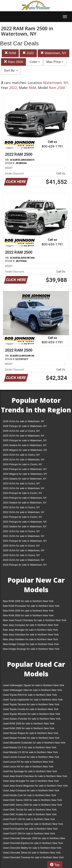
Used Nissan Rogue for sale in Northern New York (31, 733)
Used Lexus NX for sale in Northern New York (28, 767)
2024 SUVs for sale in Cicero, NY (21, 455)
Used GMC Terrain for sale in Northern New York (30, 810)
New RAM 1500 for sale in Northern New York (28, 601)
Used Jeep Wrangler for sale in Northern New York (31, 781)
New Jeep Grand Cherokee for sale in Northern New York (35, 620)
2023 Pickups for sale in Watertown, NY (25, 498)
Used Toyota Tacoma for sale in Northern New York (31, 704)
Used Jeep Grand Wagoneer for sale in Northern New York (35, 786)
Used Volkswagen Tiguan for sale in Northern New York (34, 685)
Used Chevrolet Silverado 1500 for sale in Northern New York (34, 839)
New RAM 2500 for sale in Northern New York (28, 611)
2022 (28, 53)
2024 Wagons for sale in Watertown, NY (25, 474)
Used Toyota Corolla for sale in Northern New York (31, 709)
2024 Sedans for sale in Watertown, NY (25, 479)
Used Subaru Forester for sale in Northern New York (32, 719)
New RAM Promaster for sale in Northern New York (31, 606)
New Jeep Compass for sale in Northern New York (31, 625)
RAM (10, 53)
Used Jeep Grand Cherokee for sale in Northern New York (35, 776)
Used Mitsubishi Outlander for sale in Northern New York (34, 743)
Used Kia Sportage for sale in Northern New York (30, 771)
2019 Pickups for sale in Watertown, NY (25, 565)
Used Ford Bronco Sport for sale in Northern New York (33, 824)
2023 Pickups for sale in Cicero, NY (22, 493)
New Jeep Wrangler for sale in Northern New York (30, 630)
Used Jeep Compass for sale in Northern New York (31, 790)
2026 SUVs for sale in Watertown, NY (24, 421)
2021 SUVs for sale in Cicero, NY (21, 531)
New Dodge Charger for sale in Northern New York (31, 644)
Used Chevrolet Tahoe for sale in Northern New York (32, 853)
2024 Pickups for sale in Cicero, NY (22, 464)
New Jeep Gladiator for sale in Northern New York (30, 639)
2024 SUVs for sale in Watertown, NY (24, 460)
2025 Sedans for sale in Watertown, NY (25, 445)
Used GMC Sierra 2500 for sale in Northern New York (32, 805)
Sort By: (11, 70)
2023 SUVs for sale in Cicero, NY (21, 483)
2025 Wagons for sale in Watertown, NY (25, 450)
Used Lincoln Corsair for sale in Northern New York (31, 757)
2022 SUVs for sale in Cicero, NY (21, 507)
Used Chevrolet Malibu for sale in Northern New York (32, 848)
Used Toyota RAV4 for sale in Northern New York (30, 695)
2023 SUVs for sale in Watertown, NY (24, 488)
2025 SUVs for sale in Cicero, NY (21, 431)
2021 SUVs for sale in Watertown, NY (24, 536)
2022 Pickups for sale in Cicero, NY (22, 517)
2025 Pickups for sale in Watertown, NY (25, 440)
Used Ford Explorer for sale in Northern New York (30, 829)
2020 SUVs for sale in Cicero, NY (21, 546)
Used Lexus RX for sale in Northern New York (28, 762)
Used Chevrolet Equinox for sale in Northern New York (33, 843)
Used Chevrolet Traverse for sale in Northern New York (33, 857)
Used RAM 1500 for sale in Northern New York (29, 723)
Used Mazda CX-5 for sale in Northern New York (30, 747)
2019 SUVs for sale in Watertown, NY (24, 560)
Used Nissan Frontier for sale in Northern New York (31, 738)
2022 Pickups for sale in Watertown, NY (25, 522)
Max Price (55, 62)
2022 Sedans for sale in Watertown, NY (25, 526)
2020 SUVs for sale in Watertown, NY (24, 550)
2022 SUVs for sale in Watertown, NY (24, 512)
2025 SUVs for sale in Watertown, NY (24, 436)
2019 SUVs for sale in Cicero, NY (21, 555)
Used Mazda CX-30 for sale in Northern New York (30, 752)
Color (35, 62)
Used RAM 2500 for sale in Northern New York (29, 728)
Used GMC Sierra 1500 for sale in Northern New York (32, 800)
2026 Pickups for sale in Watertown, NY (25, 426)
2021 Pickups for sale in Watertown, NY (25, 541)
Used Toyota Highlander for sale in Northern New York (33, 700)
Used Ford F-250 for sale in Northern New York (29, 833)
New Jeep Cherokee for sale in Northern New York (31, 635)
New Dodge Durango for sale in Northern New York (31, 649)
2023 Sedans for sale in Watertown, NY (25, 503)
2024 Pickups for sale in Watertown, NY (25, 469)
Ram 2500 (13, 62)
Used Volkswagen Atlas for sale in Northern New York (32, 690)
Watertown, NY (53, 53)
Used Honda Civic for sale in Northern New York (29, 795)
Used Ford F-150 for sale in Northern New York (29, 819)
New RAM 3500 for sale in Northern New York (28, 615)
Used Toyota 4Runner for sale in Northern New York (31, 714)
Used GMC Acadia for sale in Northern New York (30, 814)
